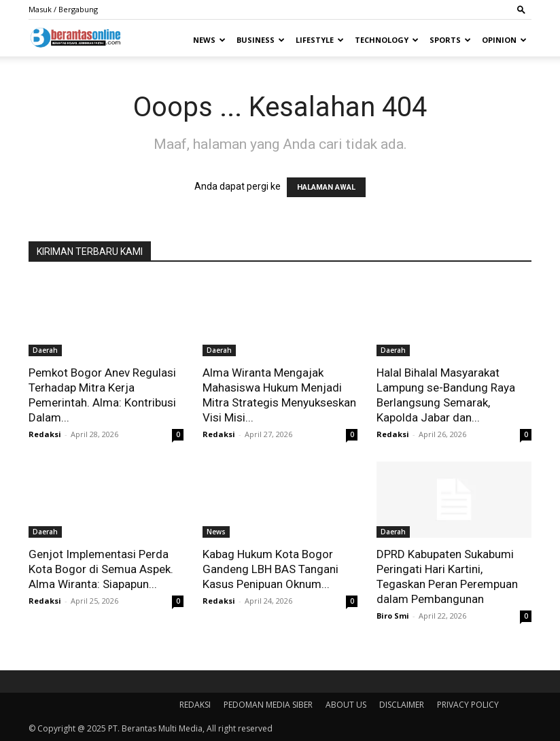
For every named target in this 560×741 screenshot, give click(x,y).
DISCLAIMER (402, 705)
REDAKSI (195, 705)
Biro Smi (393, 616)
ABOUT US (346, 705)
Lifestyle (320, 40)
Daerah (45, 350)
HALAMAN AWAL (326, 187)
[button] (521, 9)
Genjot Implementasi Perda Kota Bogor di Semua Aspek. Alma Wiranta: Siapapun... (101, 569)
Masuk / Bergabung (63, 9)
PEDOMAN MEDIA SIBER (268, 705)
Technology (387, 40)
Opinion (504, 40)
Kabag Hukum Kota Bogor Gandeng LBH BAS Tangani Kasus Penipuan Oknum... (270, 569)
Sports (450, 40)
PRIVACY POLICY (468, 705)
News (209, 40)
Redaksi (45, 434)
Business (261, 40)
